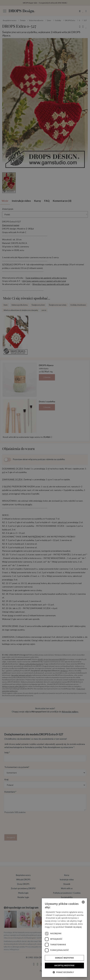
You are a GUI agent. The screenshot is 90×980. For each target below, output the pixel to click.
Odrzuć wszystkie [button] (64, 958)
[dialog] (64, 938)
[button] (64, 972)
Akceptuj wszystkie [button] (64, 965)
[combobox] (83, 902)
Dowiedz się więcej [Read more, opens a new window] (73, 927)
